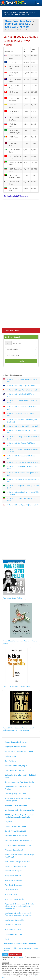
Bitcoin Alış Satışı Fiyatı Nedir (15, 794)
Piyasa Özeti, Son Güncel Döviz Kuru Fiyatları (18, 788)
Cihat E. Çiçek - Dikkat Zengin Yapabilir (16, 667)
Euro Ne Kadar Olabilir (13, 930)
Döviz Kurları (19, 957)
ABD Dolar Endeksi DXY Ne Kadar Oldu (19, 841)
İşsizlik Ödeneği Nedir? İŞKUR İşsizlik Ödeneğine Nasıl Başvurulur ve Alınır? (18, 914)
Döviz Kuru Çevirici (12, 337)
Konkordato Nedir (11, 894)
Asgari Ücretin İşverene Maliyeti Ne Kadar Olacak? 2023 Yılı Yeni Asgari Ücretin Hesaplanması (20, 906)
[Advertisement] (21, 262)
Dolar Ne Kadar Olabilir (13, 925)
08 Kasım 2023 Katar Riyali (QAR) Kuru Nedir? (23, 462)
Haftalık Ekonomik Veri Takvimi (16, 866)
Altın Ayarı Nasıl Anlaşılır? (14, 850)
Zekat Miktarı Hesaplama (14, 871)
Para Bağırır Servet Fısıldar (14, 579)
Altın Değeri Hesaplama (13, 880)
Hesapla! (21, 361)
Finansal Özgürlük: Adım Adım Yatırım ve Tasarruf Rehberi (20, 623)
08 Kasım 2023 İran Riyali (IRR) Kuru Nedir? (22, 505)
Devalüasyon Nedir (12, 890)
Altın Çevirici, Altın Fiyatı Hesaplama (18, 862)
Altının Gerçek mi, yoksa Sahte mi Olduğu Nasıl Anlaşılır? (20, 856)
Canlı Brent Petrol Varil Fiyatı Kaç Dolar (19, 845)
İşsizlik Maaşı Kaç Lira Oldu (15, 920)
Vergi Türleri (9, 822)
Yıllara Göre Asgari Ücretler (15, 899)
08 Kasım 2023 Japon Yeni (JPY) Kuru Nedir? (23, 390)
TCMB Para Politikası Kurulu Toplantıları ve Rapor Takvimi (21, 949)
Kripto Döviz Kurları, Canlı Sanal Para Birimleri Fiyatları (18, 800)
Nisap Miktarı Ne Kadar (13, 876)
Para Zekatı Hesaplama (13, 885)
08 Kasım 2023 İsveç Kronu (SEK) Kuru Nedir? (23, 426)
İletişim (8, 939)
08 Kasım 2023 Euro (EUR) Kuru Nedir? (21, 386)
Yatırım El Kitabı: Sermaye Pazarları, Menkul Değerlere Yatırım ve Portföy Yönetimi (18, 711)
